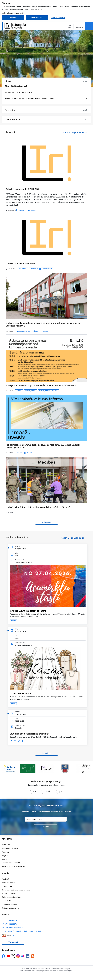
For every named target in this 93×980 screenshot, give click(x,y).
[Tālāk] (88, 769)
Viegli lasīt (5, 879)
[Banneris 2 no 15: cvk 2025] (28, 769)
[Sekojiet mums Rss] (33, 956)
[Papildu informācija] (13, 935)
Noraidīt (13, 18)
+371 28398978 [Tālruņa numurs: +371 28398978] (11, 924)
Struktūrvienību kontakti (11, 863)
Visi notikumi (46, 753)
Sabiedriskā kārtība (9, 893)
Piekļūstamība (7, 886)
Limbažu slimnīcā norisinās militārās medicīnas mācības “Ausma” (38, 507)
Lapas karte (6, 901)
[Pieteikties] (46, 827)
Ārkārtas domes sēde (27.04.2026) (23, 189)
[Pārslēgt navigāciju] (89, 26)
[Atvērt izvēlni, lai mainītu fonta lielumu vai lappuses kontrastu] (79, 26)
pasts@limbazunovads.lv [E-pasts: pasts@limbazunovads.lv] (14, 928)
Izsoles (4, 859)
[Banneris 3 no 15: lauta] (46, 769)
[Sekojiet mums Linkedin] (28, 956)
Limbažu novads (47, 269)
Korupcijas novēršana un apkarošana (16, 890)
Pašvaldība (30, 453)
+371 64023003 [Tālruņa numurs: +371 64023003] (11, 921)
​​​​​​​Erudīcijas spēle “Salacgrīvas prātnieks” (29, 734)
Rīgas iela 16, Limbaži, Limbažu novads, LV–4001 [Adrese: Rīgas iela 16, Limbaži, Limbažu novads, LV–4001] (23, 931)
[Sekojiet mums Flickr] (23, 956)
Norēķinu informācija (10, 848)
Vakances (5, 852)
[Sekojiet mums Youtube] (8, 956)
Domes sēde (32, 210)
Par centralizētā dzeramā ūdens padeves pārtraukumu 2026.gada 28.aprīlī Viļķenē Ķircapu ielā (43, 446)
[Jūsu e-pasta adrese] (46, 819)
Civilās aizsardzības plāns (11, 897)
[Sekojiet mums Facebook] (3, 956)
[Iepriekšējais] (5, 769)
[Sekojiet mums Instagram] (18, 956)
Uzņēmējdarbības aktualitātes (48, 391)
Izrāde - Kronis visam (20, 694)
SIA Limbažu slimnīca (23, 331)
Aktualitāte (21, 210)
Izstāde (14, 621)
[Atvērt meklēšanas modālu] (70, 26)
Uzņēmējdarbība (30, 391)
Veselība (45, 331)
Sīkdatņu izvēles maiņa (10, 908)
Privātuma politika (8, 883)
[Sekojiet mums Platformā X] (13, 956)
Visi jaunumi (47, 522)
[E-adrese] (6, 935)
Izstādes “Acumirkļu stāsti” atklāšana (28, 611)
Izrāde (13, 704)
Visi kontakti (13, 942)
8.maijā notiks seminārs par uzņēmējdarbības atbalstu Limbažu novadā (41, 385)
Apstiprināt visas (37, 18)
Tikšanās (36, 331)
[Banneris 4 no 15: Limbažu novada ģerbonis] (65, 769)
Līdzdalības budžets (9, 904)
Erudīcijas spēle (16, 741)
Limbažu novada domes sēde (20, 263)
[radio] (33, 791)
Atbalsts (19, 391)
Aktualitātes (23, 269)
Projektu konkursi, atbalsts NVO (14, 866)
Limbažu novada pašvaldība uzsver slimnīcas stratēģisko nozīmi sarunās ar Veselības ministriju (43, 324)
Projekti (5, 856)
